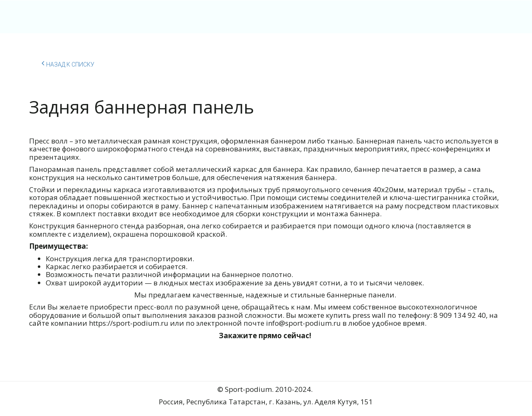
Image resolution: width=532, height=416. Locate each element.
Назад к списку (68, 63)
